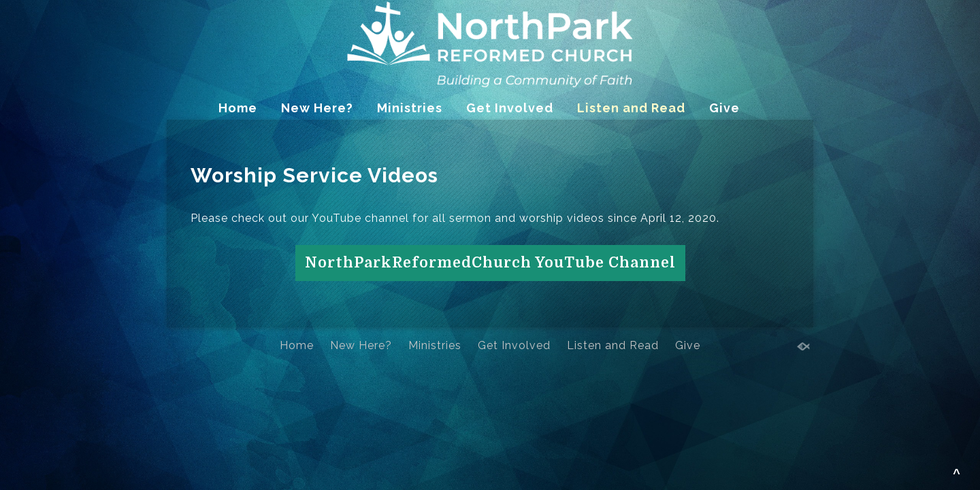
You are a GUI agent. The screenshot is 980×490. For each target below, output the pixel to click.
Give (724, 108)
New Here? (317, 108)
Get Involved (510, 108)
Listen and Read (631, 108)
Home (238, 108)
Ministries (410, 108)
